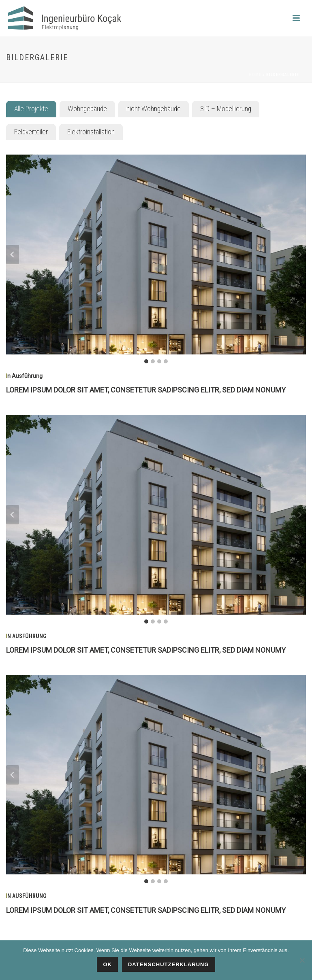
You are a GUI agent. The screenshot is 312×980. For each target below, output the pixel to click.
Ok (107, 964)
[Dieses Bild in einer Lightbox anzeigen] (156, 254)
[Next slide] (299, 255)
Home (255, 75)
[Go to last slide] (13, 255)
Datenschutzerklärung (169, 964)
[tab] (31, 109)
